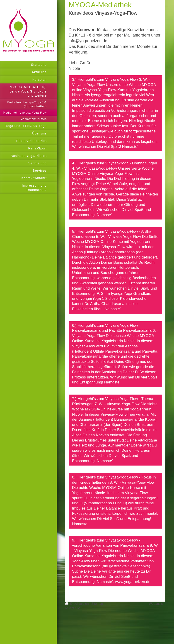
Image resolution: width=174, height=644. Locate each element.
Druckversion (77, 604)
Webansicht (157, 604)
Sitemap (97, 604)
